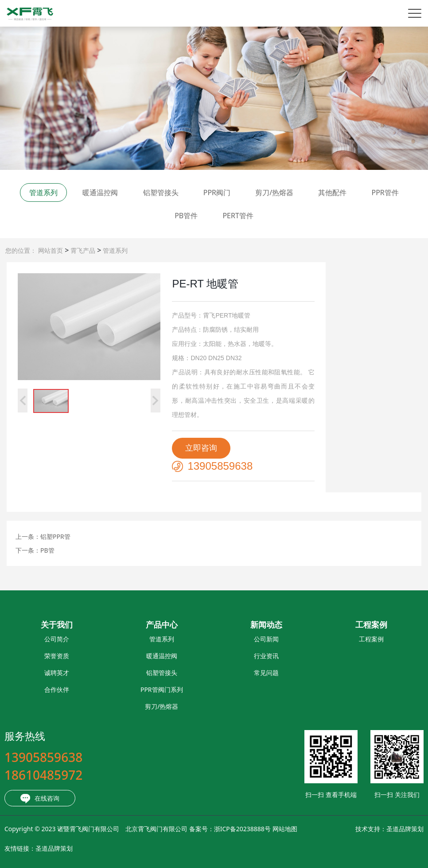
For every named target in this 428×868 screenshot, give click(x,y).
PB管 (47, 550)
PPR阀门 (217, 192)
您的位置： (21, 250)
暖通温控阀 (100, 192)
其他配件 (332, 192)
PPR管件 (385, 192)
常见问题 (224, 673)
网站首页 (51, 250)
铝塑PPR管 (55, 536)
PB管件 (186, 216)
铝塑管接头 (161, 192)
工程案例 (329, 639)
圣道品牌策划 (362, 829)
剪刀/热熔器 (274, 192)
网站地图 (242, 829)
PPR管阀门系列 (119, 689)
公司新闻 (224, 639)
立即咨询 (201, 448)
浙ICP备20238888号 (200, 829)
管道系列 (114, 250)
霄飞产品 (82, 250)
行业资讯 (224, 656)
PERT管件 (238, 216)
